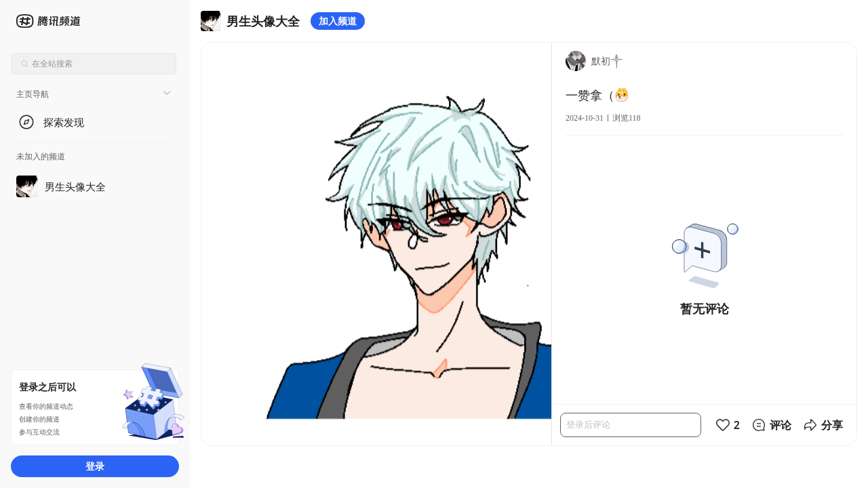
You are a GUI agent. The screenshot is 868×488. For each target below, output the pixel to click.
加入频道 (338, 21)
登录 (95, 466)
